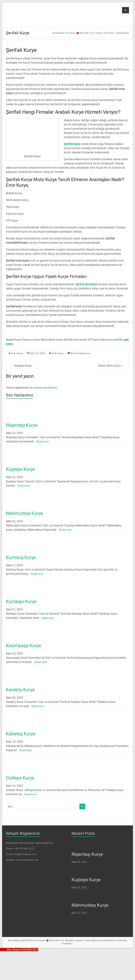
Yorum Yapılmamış (80, 353)
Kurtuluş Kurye (21, 557)
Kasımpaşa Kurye (23, 646)
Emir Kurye (17, 353)
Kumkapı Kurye (21, 601)
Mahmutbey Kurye (24, 513)
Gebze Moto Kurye (111, 366)
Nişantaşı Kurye (22, 425)
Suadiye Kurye (21, 366)
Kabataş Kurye (21, 734)
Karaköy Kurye (20, 690)
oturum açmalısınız (45, 388)
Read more (43, 442)
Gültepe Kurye (20, 778)
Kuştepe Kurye (20, 469)
